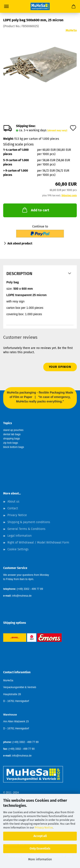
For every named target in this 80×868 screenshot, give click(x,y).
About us (13, 502)
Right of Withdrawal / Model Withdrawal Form (38, 543)
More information (40, 859)
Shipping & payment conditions (29, 522)
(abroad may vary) (57, 131)
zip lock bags (11, 443)
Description (19, 274)
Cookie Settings (18, 549)
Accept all (40, 836)
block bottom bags (14, 447)
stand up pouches (13, 430)
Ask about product (20, 243)
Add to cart (35, 210)
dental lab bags (12, 434)
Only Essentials (40, 849)
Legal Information (20, 536)
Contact (13, 508)
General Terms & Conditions (26, 529)
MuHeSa (71, 30)
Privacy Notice (44, 828)
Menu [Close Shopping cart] (6, 6)
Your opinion (60, 367)
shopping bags (12, 439)
